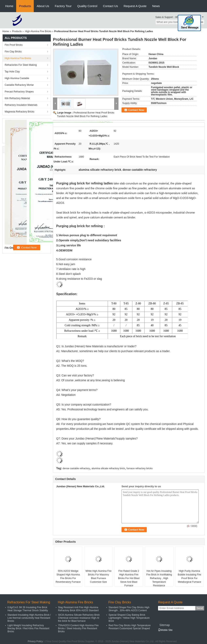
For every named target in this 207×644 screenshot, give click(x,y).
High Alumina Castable (17, 78)
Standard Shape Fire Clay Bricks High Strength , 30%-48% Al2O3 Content (129, 609)
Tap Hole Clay (12, 72)
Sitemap (164, 625)
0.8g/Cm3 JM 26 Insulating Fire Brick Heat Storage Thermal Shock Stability (28, 609)
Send (200, 608)
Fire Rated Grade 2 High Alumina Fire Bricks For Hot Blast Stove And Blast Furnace (129, 578)
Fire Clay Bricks (13, 52)
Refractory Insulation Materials (21, 105)
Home (9, 6)
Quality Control (87, 6)
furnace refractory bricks (140, 468)
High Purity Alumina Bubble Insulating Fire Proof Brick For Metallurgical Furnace (189, 576)
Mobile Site (165, 630)
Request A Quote (135, 6)
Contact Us (110, 6)
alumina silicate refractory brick (108, 468)
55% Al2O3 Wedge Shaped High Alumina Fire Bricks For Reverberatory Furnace (68, 576)
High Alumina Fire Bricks (38, 31)
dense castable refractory (76, 468)
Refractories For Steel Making (21, 65)
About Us (43, 6)
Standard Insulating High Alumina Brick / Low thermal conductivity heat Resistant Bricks (29, 618)
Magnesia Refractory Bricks (20, 112)
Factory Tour (63, 6)
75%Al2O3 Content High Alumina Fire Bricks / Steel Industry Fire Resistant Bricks (78, 628)
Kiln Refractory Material (17, 98)
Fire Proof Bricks (14, 45)
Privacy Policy (35, 641)
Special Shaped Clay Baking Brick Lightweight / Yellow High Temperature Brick (129, 618)
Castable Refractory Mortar (19, 85)
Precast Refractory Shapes (19, 92)
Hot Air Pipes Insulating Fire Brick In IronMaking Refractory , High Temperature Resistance (159, 578)
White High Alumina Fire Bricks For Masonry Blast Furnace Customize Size (99, 576)
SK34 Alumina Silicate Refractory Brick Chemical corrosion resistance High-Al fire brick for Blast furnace (79, 618)
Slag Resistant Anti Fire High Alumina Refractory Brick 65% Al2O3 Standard (78, 609)
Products (25, 6)
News (156, 6)
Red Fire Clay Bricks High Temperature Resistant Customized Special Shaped (130, 627)
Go (201, 22)
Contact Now (136, 110)
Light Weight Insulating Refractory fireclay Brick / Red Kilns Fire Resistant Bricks (28, 628)
